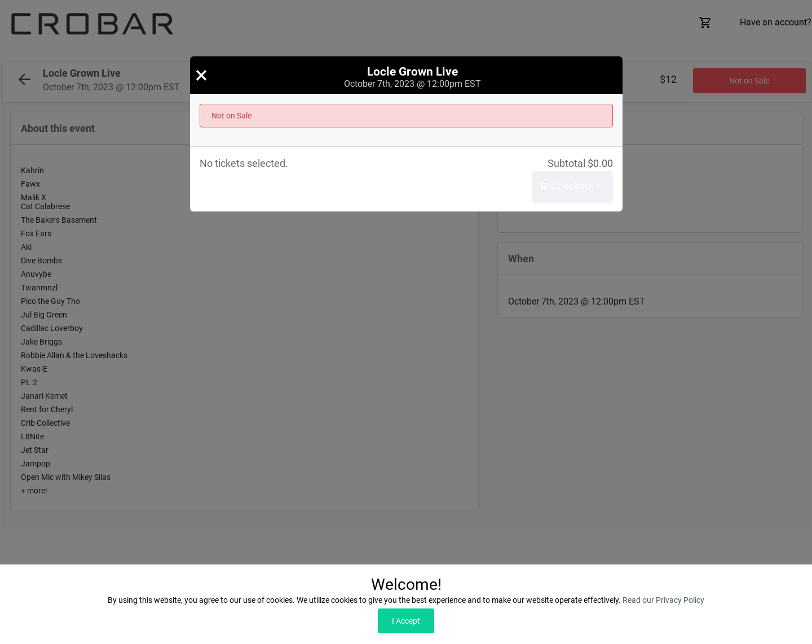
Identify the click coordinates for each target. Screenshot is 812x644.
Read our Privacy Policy (663, 600)
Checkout (571, 186)
